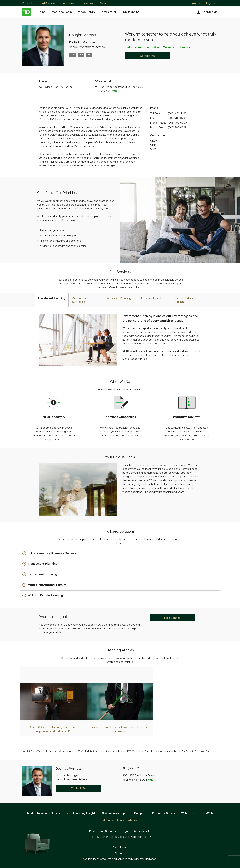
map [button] (115, 91)
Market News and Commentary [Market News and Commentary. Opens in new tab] (48, 813)
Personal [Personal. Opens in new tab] (27, 3)
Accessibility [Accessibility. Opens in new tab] (142, 831)
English (195, 4)
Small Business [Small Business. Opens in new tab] (47, 3)
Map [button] (151, 780)
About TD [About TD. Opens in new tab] (105, 3)
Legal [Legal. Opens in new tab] (125, 831)
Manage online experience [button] (120, 821)
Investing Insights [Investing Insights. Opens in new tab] (85, 813)
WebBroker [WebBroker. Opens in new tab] (188, 813)
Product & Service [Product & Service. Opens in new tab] (164, 813)
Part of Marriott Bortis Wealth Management (158, 47)
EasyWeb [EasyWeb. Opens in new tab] (207, 813)
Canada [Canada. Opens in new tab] (120, 853)
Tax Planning (131, 12)
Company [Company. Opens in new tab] (140, 813)
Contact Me (207, 12)
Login (211, 3)
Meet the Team (62, 12)
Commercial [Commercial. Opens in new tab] (68, 3)
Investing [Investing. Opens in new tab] (88, 3)
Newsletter (109, 12)
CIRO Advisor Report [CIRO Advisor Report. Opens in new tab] (115, 813)
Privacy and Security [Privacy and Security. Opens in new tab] (103, 831)
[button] (49, 554)
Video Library (87, 12)
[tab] (52, 300)
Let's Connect (173, 618)
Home (42, 12)
